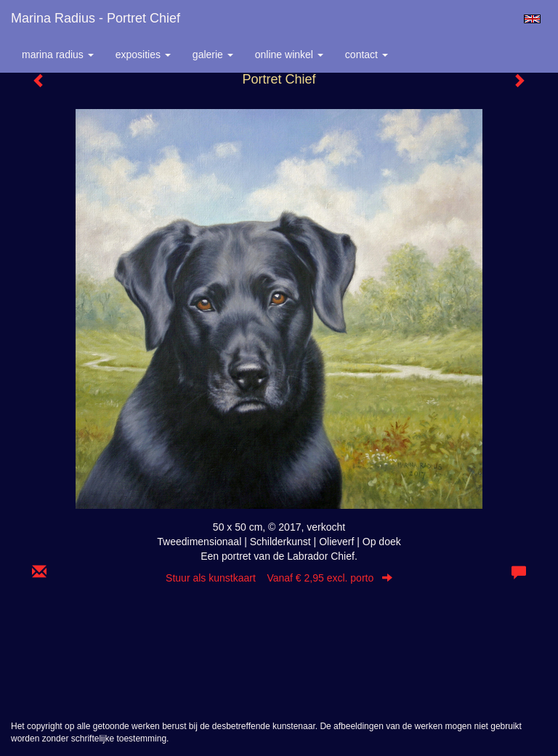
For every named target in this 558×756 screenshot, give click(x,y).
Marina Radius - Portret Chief (96, 18)
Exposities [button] (143, 55)
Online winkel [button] (289, 55)
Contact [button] (367, 55)
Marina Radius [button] (58, 55)
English (532, 19)
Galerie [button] (213, 55)
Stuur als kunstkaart (279, 578)
